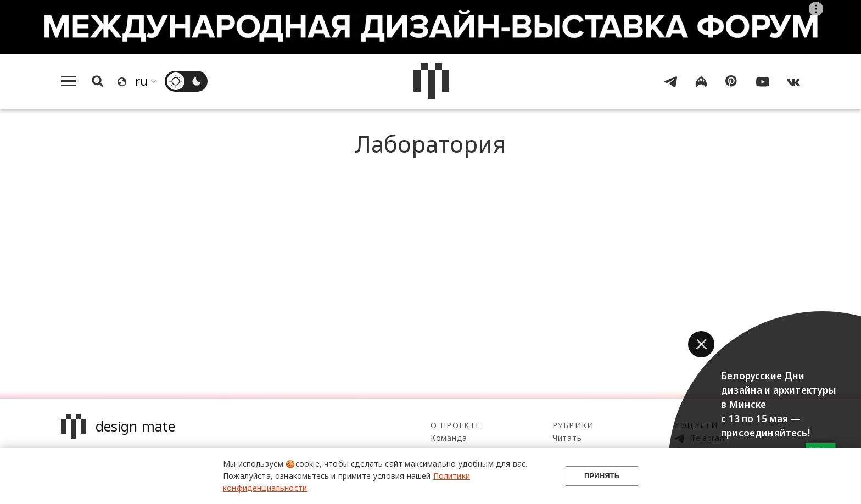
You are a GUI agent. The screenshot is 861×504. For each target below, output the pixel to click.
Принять (602, 476)
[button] (701, 344)
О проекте (456, 425)
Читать (567, 438)
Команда (449, 438)
